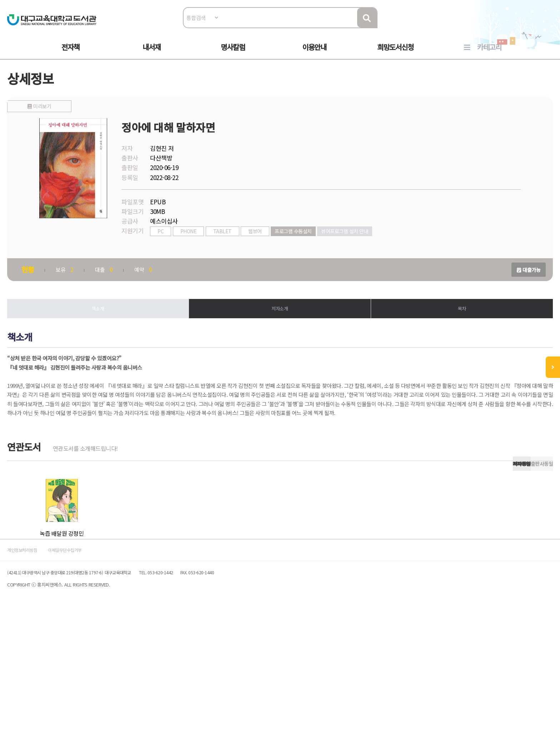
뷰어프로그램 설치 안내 (367, 249)
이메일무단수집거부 (110, 665)
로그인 (525, 27)
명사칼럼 (233, 54)
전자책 (71, 54)
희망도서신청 (395, 54)
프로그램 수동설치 (316, 249)
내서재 (152, 54)
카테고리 (489, 54)
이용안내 (314, 54)
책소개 (113, 328)
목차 (447, 328)
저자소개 (280, 328)
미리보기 (99, 247)
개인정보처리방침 (52, 665)
